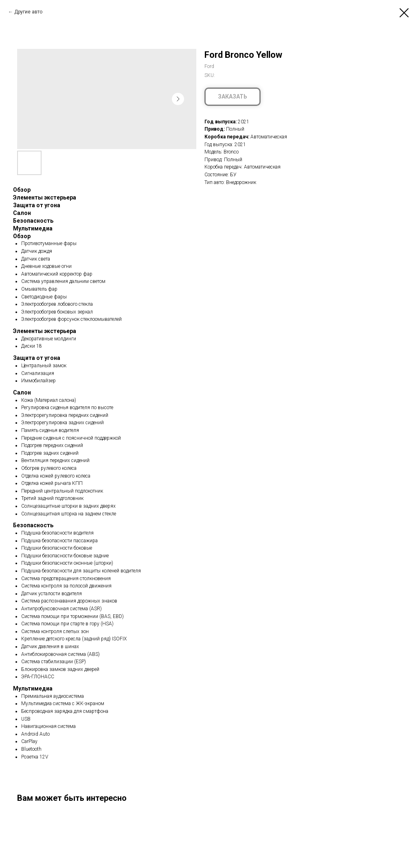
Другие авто (28, 12)
